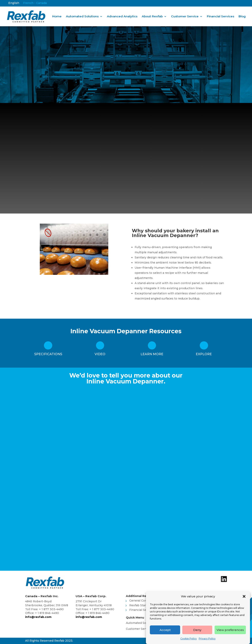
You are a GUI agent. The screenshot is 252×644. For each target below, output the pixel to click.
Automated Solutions (82, 16)
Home (57, 16)
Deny (197, 630)
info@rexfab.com (38, 617)
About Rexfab (152, 16)
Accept (165, 630)
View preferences (230, 630)
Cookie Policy (189, 639)
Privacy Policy (207, 639)
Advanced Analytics (122, 16)
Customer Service (185, 16)
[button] (244, 596)
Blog (242, 16)
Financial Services (221, 16)
